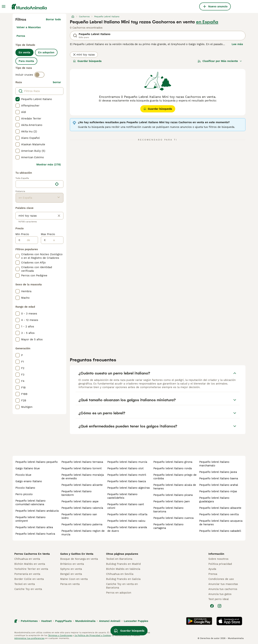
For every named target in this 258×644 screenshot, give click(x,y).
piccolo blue (23, 475)
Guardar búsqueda (87, 61)
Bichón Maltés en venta (30, 564)
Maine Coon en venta (74, 579)
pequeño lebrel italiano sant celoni (126, 506)
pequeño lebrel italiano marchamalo (214, 464)
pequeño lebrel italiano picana (173, 495)
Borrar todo (53, 19)
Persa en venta (70, 584)
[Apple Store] (229, 621)
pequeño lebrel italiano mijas (218, 491)
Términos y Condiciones (60, 635)
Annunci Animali (110, 621)
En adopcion (46, 52)
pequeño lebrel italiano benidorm (77, 493)
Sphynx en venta (71, 569)
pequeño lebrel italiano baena (219, 478)
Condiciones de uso (221, 579)
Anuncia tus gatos (220, 594)
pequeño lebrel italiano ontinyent (30, 519)
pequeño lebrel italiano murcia (127, 462)
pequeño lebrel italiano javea (218, 472)
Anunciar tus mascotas (223, 584)
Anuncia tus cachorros (223, 589)
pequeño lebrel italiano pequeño (37, 462)
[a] (55, 240)
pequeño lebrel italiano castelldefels (122, 496)
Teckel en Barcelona (119, 559)
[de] (29, 240)
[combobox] (34, 184)
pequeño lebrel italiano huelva (35, 534)
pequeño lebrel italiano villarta (127, 514)
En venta (24, 52)
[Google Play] (199, 621)
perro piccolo (24, 494)
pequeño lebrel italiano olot (125, 468)
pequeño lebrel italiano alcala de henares (175, 487)
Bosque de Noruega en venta (79, 559)
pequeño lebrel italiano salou (126, 521)
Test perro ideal (219, 599)
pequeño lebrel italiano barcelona (168, 510)
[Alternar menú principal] (4, 6)
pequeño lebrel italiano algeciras (129, 488)
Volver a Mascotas (29, 27)
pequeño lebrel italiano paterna (82, 524)
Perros (21, 36)
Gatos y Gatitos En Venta (77, 554)
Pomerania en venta (27, 574)
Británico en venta (72, 564)
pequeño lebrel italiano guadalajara (214, 500)
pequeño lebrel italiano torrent (82, 468)
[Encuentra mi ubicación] (57, 184)
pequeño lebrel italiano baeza (127, 481)
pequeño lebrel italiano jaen (172, 501)
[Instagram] (219, 606)
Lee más (237, 44)
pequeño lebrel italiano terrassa (82, 462)
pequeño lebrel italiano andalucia (37, 511)
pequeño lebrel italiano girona (173, 462)
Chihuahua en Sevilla (120, 574)
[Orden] (220, 61)
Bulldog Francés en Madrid (123, 564)
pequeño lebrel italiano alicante (82, 485)
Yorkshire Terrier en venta (31, 569)
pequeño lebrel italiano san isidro (79, 516)
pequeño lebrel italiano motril (127, 475)
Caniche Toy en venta (28, 589)
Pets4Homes (29, 621)
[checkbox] (18, 99)
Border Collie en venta (29, 579)
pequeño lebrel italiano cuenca (173, 518)
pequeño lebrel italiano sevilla (219, 514)
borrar (57, 82)
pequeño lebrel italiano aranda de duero (127, 529)
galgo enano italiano (29, 481)
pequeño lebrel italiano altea (34, 527)
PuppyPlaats (63, 621)
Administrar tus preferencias (29, 638)
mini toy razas (84, 55)
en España (207, 22)
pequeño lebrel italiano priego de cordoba (175, 477)
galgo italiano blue (28, 468)
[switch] (39, 75)
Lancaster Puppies (136, 621)
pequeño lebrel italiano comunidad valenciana (30, 502)
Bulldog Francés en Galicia (123, 579)
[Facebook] (212, 606)
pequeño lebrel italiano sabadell (220, 531)
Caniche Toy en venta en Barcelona (122, 586)
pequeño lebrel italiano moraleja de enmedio (83, 477)
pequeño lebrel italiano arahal (219, 485)
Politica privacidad (220, 564)
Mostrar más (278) (49, 165)
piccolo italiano (25, 488)
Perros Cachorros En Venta (32, 554)
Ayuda (212, 569)
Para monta (26, 61)
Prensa (213, 574)
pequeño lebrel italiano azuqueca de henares (221, 523)
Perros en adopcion (119, 593)
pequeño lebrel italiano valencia (82, 508)
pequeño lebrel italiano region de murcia (83, 533)
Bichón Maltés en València (123, 569)
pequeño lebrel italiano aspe (80, 501)
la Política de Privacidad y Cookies (93, 635)
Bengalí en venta (71, 574)
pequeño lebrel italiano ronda (173, 468)
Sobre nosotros (218, 559)
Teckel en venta (25, 584)
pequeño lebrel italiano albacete (220, 508)
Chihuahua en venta (27, 559)
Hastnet (46, 621)
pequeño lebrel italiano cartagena (168, 526)
